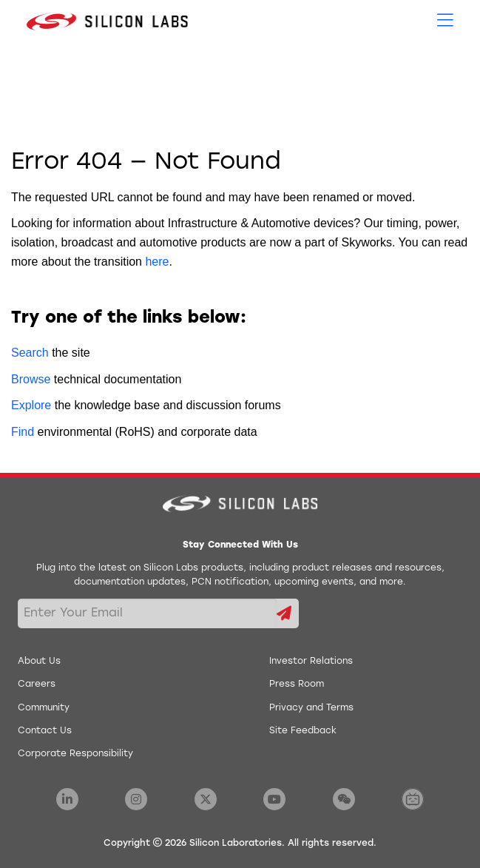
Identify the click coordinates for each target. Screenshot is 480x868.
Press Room (297, 684)
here (157, 262)
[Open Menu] (445, 19)
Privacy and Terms (311, 708)
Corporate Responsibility (75, 754)
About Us (39, 662)
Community (44, 708)
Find (23, 432)
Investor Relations (311, 662)
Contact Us (45, 731)
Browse (31, 379)
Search (30, 353)
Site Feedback (303, 731)
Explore (31, 405)
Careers (37, 684)
